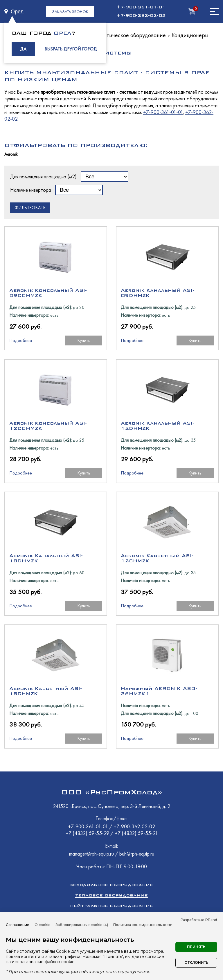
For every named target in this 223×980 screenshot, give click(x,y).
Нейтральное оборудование (111, 906)
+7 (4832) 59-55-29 (88, 833)
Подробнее (21, 340)
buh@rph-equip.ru (137, 854)
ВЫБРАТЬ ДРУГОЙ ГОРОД (71, 49)
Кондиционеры (190, 35)
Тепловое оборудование (111, 895)
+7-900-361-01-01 (141, 7)
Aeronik (11, 154)
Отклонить (196, 962)
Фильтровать (30, 208)
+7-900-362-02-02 (141, 16)
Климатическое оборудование (128, 35)
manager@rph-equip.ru (91, 854)
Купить (84, 340)
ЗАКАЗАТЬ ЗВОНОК (70, 12)
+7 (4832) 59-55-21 (136, 833)
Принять (196, 947)
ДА (23, 49)
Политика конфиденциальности (143, 925)
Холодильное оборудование (111, 885)
